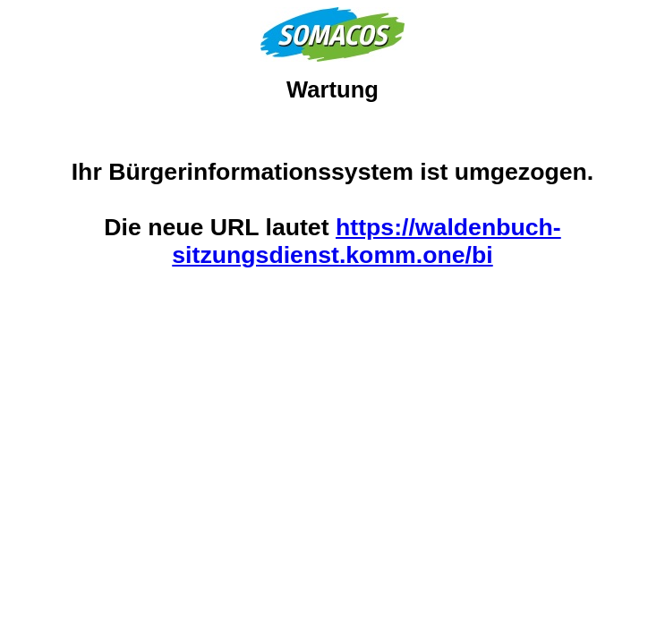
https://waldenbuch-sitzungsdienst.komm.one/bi (366, 241)
